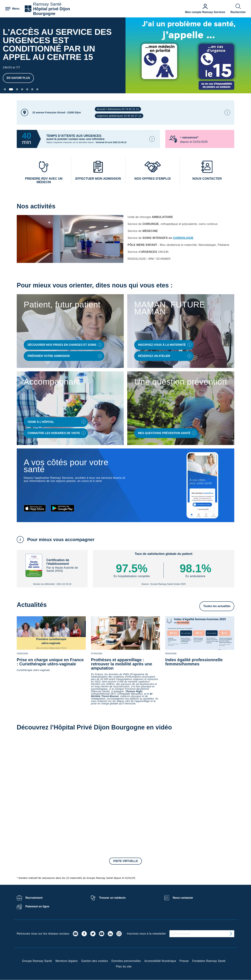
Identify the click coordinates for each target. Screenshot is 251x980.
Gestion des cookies (95, 961)
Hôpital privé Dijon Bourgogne (52, 11)
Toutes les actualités (217, 606)
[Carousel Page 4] (22, 89)
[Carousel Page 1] (5, 89)
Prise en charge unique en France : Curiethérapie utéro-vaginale (50, 662)
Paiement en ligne (37, 906)
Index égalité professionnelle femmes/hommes (194, 662)
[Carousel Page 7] (37, 89)
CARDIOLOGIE (183, 238)
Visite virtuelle (125, 861)
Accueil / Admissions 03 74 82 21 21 (118, 109)
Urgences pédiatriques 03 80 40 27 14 (119, 116)
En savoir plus (18, 78)
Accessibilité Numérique (160, 961)
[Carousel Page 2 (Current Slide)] (11, 89)
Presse (184, 961)
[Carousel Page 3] (17, 89)
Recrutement (34, 898)
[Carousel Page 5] (27, 89)
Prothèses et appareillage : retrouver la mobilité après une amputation (122, 664)
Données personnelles (126, 961)
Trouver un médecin (112, 898)
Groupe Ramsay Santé (37, 961)
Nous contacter (183, 898)
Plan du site (124, 967)
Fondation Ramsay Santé (209, 961)
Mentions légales (67, 961)
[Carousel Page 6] (32, 89)
